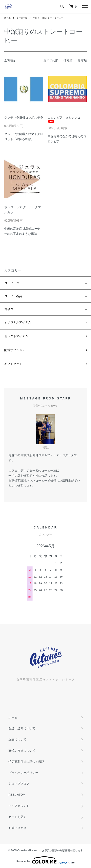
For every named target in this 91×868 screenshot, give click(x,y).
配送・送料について (22, 728)
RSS (12, 795)
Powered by (45, 860)
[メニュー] (85, 6)
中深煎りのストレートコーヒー (48, 18)
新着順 (82, 60)
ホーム (7, 18)
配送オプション (15, 350)
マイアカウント (19, 806)
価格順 (68, 60)
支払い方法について (22, 750)
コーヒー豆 (22, 18)
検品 (44, 476)
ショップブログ (19, 784)
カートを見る (17, 817)
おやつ (9, 309)
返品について (17, 739)
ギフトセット (13, 364)
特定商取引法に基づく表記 (26, 762)
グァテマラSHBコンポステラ (24, 118)
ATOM (21, 795)
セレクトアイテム (16, 336)
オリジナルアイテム (18, 322)
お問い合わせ (17, 828)
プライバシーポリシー (23, 773)
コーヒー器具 (13, 296)
